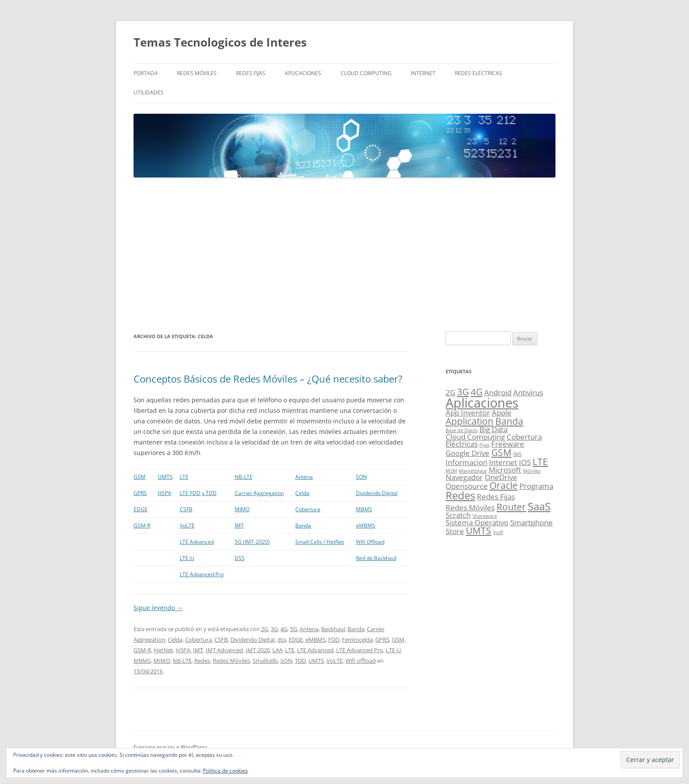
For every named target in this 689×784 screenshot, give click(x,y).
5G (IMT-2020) (252, 542)
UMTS (165, 477)
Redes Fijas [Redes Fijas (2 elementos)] (496, 497)
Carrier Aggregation (259, 493)
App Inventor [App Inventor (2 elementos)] (468, 413)
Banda (303, 526)
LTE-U (187, 558)
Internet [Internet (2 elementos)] (503, 462)
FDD (334, 639)
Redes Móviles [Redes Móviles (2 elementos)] (470, 508)
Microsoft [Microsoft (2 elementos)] (505, 470)
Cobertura (308, 509)
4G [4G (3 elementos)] (477, 392)
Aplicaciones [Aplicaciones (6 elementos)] (482, 403)
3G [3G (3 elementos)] (463, 392)
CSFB (186, 509)
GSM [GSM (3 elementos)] (501, 452)
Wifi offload (361, 661)
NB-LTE (244, 477)
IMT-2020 (258, 650)
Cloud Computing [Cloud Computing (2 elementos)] (475, 437)
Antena (304, 477)
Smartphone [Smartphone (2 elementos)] (531, 522)
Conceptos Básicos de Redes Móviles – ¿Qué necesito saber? (268, 379)
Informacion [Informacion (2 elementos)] (466, 462)
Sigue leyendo (158, 608)
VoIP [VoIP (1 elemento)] (498, 532)
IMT (239, 526)
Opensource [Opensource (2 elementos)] (467, 486)
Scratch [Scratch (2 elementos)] (458, 515)
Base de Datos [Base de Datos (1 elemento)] (462, 430)
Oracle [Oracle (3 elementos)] (504, 485)
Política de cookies (225, 771)
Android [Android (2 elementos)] (498, 392)
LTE (184, 477)
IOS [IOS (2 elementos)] (525, 462)
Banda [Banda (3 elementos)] (509, 421)
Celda (302, 493)
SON (361, 477)
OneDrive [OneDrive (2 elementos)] (501, 477)
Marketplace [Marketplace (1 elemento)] (473, 471)
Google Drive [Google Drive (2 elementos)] (468, 453)
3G (274, 629)
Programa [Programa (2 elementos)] (536, 486)
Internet (423, 73)
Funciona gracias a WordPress (170, 747)
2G (265, 629)
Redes (202, 661)
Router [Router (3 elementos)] (511, 507)
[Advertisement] (344, 255)
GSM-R (142, 526)
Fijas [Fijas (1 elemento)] (484, 445)
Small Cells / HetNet (320, 542)
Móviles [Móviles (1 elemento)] (532, 471)
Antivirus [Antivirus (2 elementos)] (528, 392)
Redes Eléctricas (479, 73)
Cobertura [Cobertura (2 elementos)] (524, 437)
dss (282, 639)
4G (284, 629)
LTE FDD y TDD (198, 493)
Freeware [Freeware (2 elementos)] (508, 444)
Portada (146, 73)
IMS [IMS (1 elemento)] (517, 454)
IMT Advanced (224, 650)
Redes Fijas (251, 73)
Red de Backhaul (376, 558)
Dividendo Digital (377, 493)
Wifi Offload (370, 542)
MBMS (364, 509)
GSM (140, 477)
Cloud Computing (366, 73)
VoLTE (187, 526)
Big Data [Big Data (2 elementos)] (493, 429)
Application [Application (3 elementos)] (470, 421)
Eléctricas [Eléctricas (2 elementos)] (462, 444)
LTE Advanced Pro (202, 574)
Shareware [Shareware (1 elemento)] (485, 516)
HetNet (163, 650)
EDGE (141, 509)
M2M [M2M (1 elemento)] (451, 471)
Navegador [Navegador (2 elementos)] (464, 477)
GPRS (140, 493)
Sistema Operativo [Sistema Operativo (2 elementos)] (477, 522)
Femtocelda (357, 639)
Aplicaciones (303, 73)
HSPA (165, 493)
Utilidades (149, 92)
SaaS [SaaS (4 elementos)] (539, 506)
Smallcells (265, 661)
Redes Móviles (197, 73)
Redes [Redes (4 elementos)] (460, 495)
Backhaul (333, 629)
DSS (240, 558)
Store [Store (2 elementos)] (455, 531)
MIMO (242, 509)
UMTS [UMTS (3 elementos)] (479, 531)
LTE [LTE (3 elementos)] (540, 462)
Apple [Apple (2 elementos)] (502, 413)
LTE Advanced (197, 542)
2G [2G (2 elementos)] (450, 392)
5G (294, 629)
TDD (300, 661)
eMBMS (366, 526)
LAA (277, 650)
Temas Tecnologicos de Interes (220, 42)
